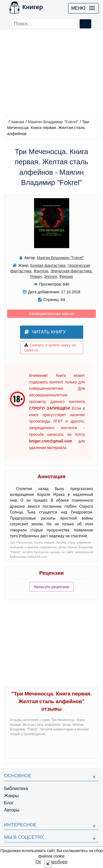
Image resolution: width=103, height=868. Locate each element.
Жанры (11, 796)
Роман (36, 276)
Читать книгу (45, 332)
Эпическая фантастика (71, 271)
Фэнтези (41, 271)
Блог (9, 803)
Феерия (66, 276)
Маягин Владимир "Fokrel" (53, 122)
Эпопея (50, 276)
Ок (38, 862)
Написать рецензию (52, 587)
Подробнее (56, 862)
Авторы (12, 810)
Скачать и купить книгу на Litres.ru (50, 348)
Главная (16, 122)
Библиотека (16, 788)
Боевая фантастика (48, 265)
